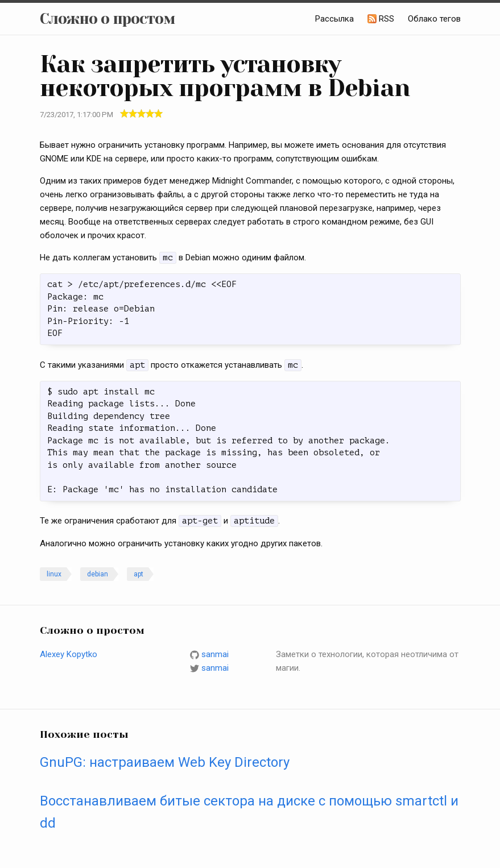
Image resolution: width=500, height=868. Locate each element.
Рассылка (334, 19)
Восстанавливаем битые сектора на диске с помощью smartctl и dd (249, 812)
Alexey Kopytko (69, 654)
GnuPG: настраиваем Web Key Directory (165, 762)
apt (139, 574)
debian (98, 574)
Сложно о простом (108, 19)
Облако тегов (434, 19)
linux (54, 574)
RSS (387, 19)
